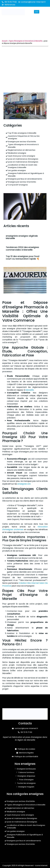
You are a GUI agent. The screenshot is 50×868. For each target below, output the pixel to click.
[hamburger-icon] (37, 12)
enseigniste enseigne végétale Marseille (22, 237)
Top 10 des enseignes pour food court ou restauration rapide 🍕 (23, 257)
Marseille (30, 390)
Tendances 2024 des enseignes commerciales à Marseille (22, 248)
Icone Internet (41, 865)
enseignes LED (24, 484)
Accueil (5, 41)
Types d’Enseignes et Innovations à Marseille (26, 41)
